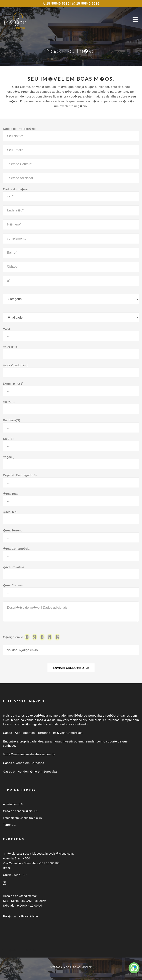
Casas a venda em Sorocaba (24, 763)
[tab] (71, 950)
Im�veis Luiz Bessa (17, 854)
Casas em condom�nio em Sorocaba (30, 771)
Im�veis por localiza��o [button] (21, 950)
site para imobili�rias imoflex (71, 967)
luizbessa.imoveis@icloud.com (53, 854)
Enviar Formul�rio (71, 668)
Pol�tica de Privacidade (21, 916)
